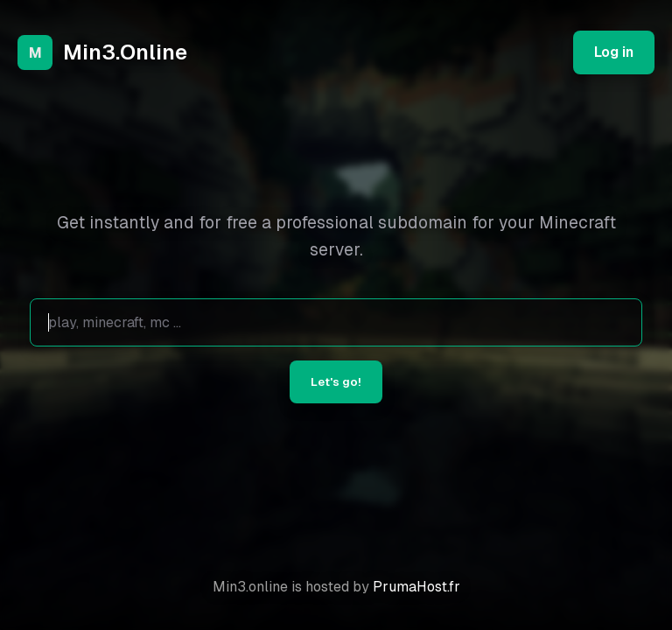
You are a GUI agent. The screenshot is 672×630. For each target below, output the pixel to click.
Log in (614, 52)
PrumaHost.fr (416, 587)
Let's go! (336, 382)
